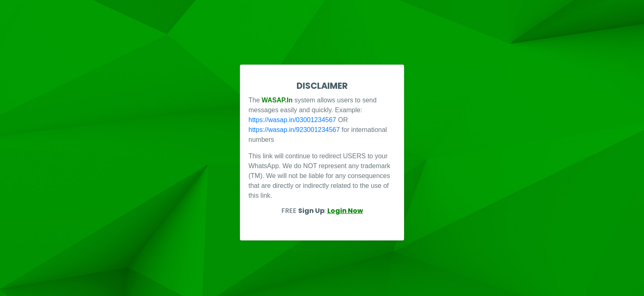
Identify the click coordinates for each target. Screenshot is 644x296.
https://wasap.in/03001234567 (292, 120)
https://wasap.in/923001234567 (294, 130)
